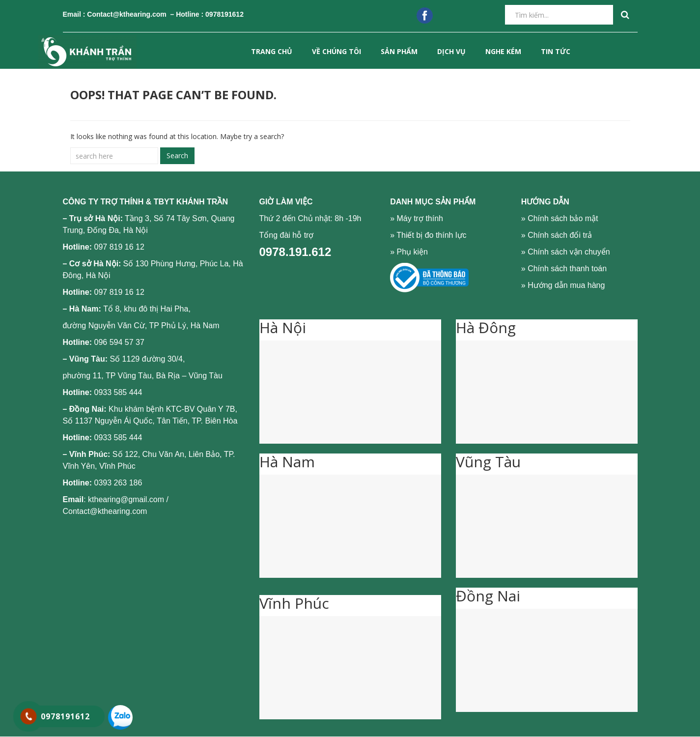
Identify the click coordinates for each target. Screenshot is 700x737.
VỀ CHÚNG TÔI (336, 51)
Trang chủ (272, 51)
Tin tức (556, 51)
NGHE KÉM (503, 51)
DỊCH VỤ (451, 51)
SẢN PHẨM (399, 51)
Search (177, 156)
